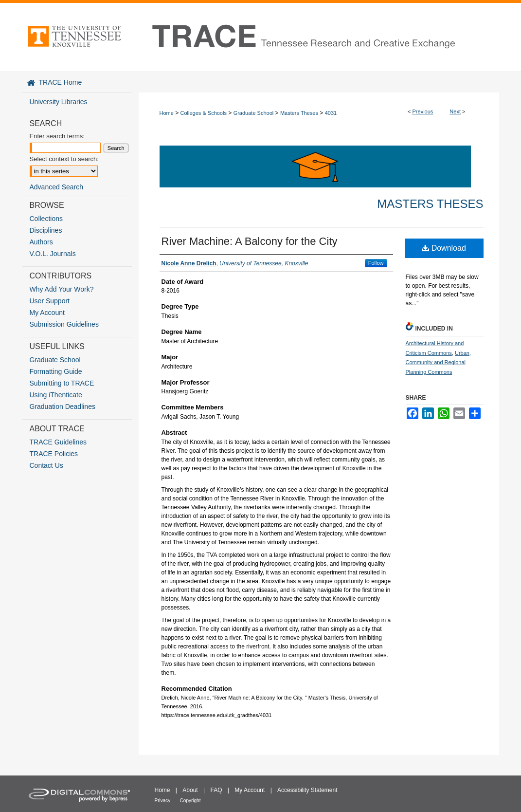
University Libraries (59, 102)
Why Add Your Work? (62, 289)
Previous (423, 111)
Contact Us (46, 465)
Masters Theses (299, 113)
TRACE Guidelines (58, 442)
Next (455, 111)
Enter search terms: (57, 136)
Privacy (163, 801)
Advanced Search (57, 187)
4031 (331, 113)
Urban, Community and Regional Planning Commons (439, 363)
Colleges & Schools (204, 113)
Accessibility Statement (307, 790)
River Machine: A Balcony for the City (250, 241)
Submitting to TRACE (62, 383)
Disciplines (46, 230)
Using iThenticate (56, 395)
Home (167, 113)
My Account (47, 313)
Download (444, 248)
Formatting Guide (56, 371)
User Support (50, 301)
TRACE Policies (54, 454)
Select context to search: (64, 159)
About (190, 790)
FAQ (216, 790)
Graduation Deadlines (63, 406)
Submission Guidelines (64, 324)
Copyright (190, 801)
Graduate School (254, 113)
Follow (376, 263)
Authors (41, 242)
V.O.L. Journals (53, 254)
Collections (46, 219)
